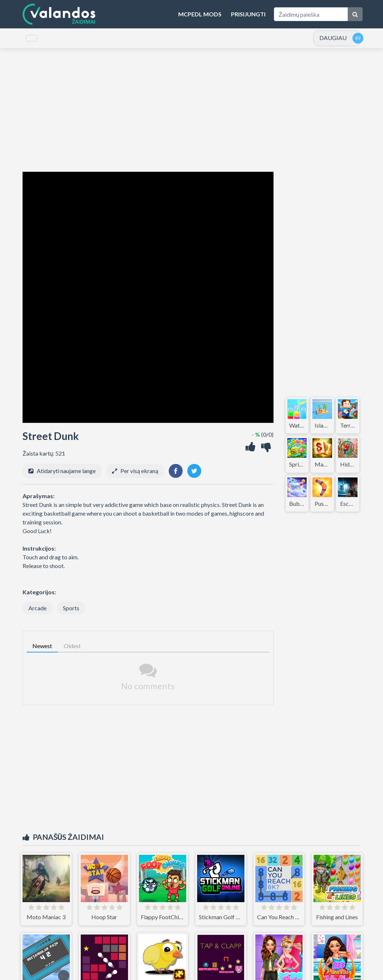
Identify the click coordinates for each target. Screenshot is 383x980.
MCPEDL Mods (200, 14)
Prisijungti (248, 14)
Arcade (37, 613)
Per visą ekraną (139, 476)
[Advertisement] (192, 115)
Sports (71, 613)
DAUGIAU (333, 40)
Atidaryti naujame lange (66, 476)
